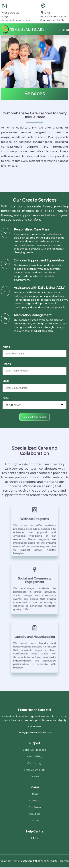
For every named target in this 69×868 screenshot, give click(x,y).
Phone (7, 364)
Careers (35, 777)
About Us (34, 814)
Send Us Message (35, 750)
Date (6, 398)
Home (35, 794)
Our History (34, 763)
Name (6, 347)
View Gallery (35, 757)
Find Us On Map (34, 770)
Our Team (35, 808)
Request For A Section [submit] (34, 418)
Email (6, 381)
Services (34, 801)
